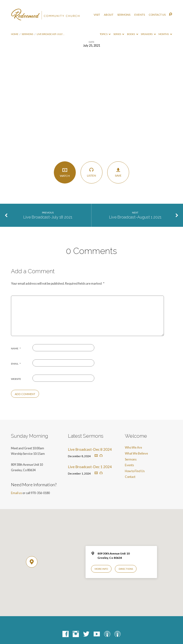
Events (140, 15)
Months (165, 34)
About (109, 15)
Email (16, 364)
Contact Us (157, 15)
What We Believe (136, 453)
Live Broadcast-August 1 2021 (135, 217)
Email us (16, 493)
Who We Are (133, 447)
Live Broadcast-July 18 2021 (48, 217)
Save (118, 173)
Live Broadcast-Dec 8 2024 (90, 449)
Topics (105, 34)
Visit (97, 15)
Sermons (124, 15)
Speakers (148, 34)
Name (16, 348)
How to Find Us (135, 471)
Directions (126, 569)
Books (133, 34)
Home (15, 34)
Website (16, 379)
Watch (65, 172)
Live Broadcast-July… (51, 34)
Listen (92, 172)
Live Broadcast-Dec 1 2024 (90, 467)
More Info (101, 569)
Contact (130, 477)
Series (119, 34)
